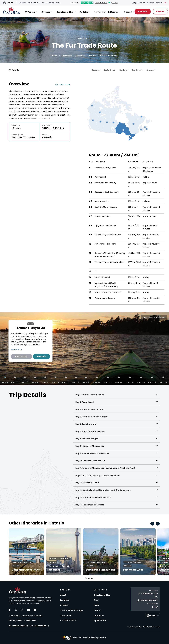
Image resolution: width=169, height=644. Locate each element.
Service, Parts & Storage (106, 12)
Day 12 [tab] (119, 382)
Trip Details (137, 70)
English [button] (10, 3)
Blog (96, 600)
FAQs (96, 605)
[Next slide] (158, 524)
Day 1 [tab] (5, 382)
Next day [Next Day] (41, 356)
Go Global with (69, 621)
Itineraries (81, 56)
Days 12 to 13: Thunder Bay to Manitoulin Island (97, 475)
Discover (46, 12)
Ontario (93, 56)
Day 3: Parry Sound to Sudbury (90, 409)
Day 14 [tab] (130, 382)
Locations (65, 600)
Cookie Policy (30, 621)
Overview (96, 70)
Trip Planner (67, 56)
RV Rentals (30, 12)
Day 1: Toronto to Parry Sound (90, 395)
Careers (98, 610)
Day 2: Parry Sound (84, 402)
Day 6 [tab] (56, 382)
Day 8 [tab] (76, 382)
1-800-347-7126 (148, 594)
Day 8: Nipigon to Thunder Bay (90, 446)
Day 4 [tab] (35, 382)
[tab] (86, 578)
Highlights (124, 70)
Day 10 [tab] (97, 382)
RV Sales (84, 12)
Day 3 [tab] (25, 382)
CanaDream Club (65, 12)
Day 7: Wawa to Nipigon (87, 439)
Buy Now (160, 11)
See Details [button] (16, 350)
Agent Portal (100, 621)
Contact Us (14, 615)
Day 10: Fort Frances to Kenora (90, 461)
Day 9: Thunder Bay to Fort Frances (92, 453)
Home (55, 56)
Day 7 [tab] (66, 382)
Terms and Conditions (32, 615)
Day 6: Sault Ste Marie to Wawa (90, 431)
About (63, 595)
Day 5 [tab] (45, 382)
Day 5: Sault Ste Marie (86, 424)
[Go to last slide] (152, 524)
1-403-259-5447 (147, 600)
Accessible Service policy (21, 626)
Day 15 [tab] (141, 382)
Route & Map (110, 70)
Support (128, 12)
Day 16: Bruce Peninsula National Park (93, 497)
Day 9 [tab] (86, 382)
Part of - (89, 638)
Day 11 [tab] (108, 382)
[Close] (37, 12)
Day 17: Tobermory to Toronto (90, 505)
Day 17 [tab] (163, 382)
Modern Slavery (42, 626)
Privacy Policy (15, 621)
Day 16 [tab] (152, 382)
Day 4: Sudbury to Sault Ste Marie (91, 417)
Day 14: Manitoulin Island (87, 483)
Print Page (63, 85)
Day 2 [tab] (15, 382)
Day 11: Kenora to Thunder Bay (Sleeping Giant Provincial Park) (105, 468)
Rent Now (143, 11)
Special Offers (101, 590)
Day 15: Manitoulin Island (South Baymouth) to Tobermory (103, 490)
